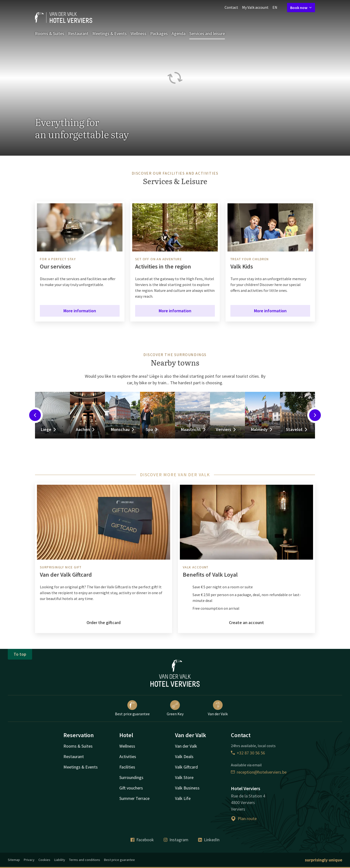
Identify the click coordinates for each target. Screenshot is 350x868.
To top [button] (20, 654)
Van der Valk (218, 708)
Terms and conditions (85, 860)
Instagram (176, 840)
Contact (231, 7)
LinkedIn (209, 840)
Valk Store (184, 777)
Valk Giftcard (186, 767)
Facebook (142, 840)
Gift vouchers (131, 788)
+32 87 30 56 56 (248, 753)
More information (80, 311)
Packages (159, 33)
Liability (60, 860)
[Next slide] (315, 415)
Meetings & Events (109, 33)
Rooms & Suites (50, 33)
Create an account (246, 622)
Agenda (179, 33)
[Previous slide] (35, 415)
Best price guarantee (132, 708)
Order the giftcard (104, 622)
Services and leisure (207, 33)
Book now (301, 8)
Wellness (138, 33)
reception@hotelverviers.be (259, 772)
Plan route (244, 819)
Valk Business (187, 788)
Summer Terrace (134, 798)
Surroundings (131, 777)
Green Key (175, 708)
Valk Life (183, 798)
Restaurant (78, 33)
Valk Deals (184, 756)
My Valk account (255, 7)
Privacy (29, 860)
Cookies (44, 860)
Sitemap (14, 860)
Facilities (127, 767)
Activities (128, 756)
